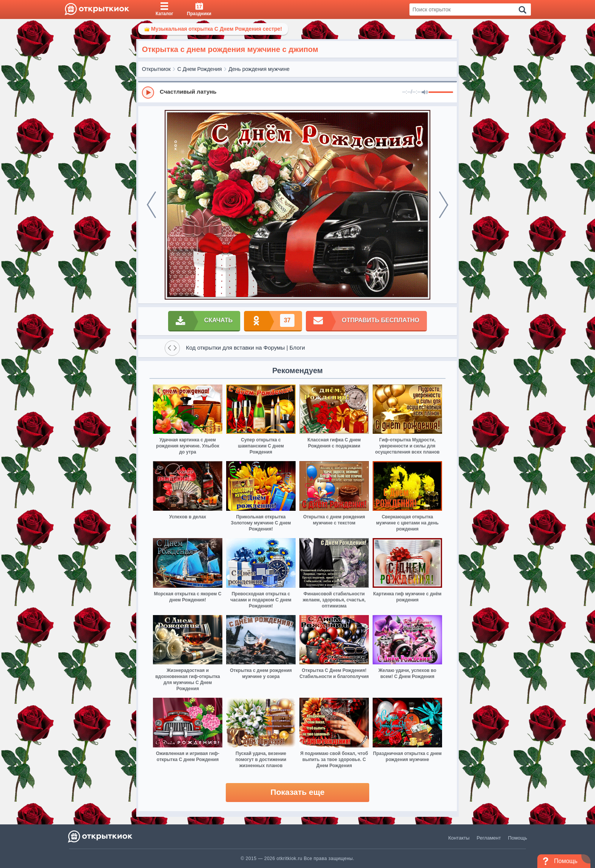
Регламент (489, 838)
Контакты (459, 838)
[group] (297, 92)
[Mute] (425, 93)
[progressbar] (441, 93)
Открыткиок (156, 69)
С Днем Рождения (199, 69)
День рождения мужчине (259, 69)
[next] (444, 205)
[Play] (148, 93)
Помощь (518, 838)
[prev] (151, 205)
